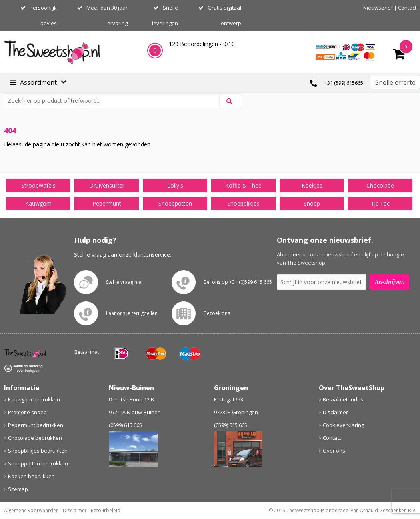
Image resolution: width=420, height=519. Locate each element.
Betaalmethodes (343, 399)
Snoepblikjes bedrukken (38, 451)
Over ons (334, 451)
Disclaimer (335, 412)
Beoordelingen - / (202, 44)
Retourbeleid (106, 510)
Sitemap (18, 489)
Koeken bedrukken (31, 476)
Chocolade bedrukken (35, 438)
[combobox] (115, 101)
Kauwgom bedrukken (34, 399)
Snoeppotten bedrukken (38, 463)
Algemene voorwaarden (31, 510)
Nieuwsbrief (378, 8)
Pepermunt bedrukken (36, 425)
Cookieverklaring (343, 425)
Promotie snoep (27, 412)
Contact (407, 8)
